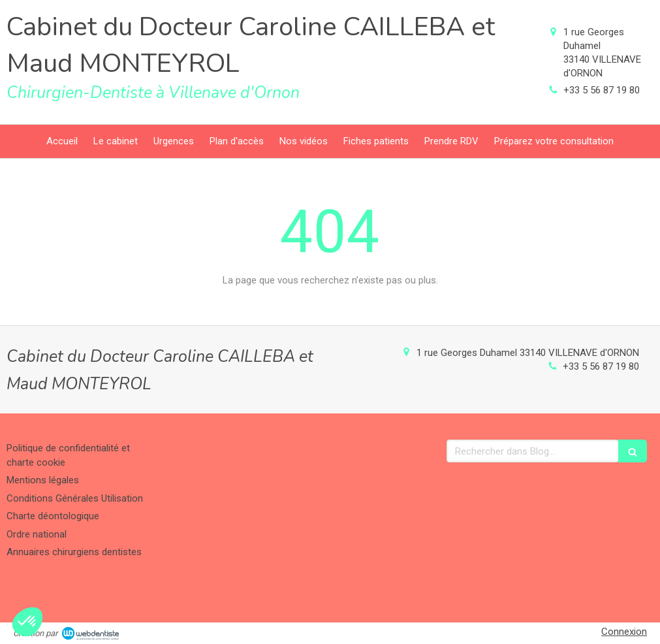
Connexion (624, 632)
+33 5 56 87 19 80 (602, 90)
